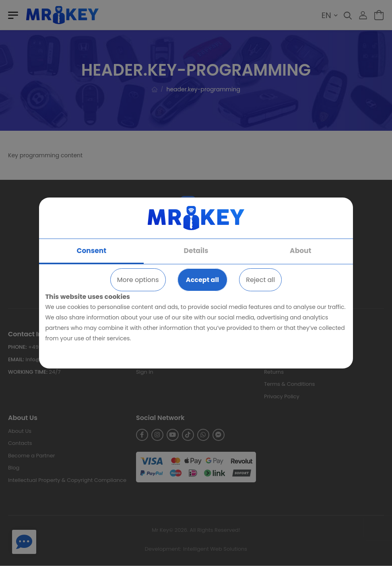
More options (138, 280)
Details (196, 251)
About (300, 251)
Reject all (260, 280)
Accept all (202, 280)
